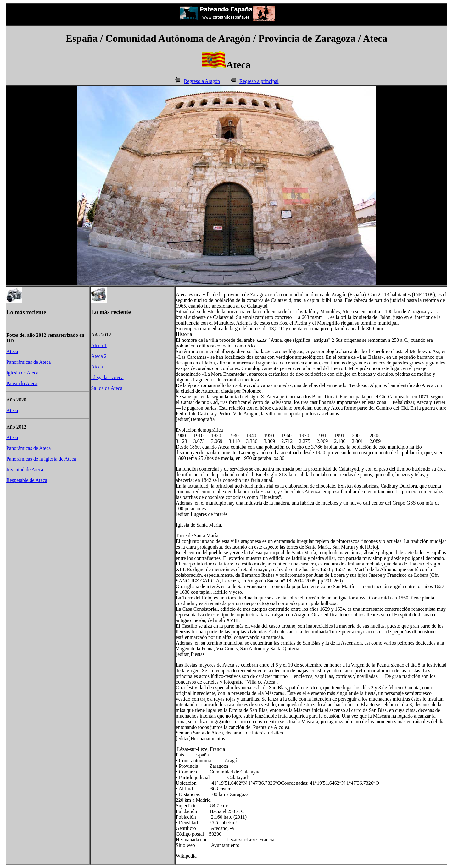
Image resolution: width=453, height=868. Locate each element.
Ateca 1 (99, 345)
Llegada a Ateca (107, 377)
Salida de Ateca (107, 388)
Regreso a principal (259, 81)
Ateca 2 (99, 356)
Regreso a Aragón (202, 81)
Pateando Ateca (22, 383)
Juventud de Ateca (25, 469)
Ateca (12, 351)
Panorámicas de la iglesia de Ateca (41, 459)
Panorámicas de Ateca (28, 362)
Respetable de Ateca (27, 480)
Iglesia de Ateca (23, 373)
